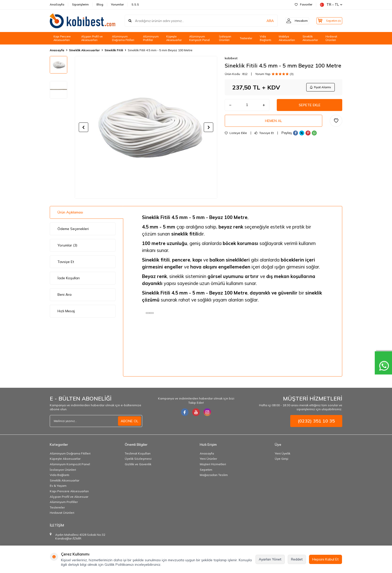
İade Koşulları (69, 278)
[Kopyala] (152, 313)
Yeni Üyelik (282, 453)
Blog (100, 4)
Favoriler (303, 4)
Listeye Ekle (236, 134)
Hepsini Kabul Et (325, 559)
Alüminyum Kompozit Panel (199, 38)
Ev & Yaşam (58, 486)
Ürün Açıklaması (70, 212)
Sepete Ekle (309, 106)
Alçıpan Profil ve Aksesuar (69, 497)
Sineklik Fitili (114, 50)
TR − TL (331, 5)
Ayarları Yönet (270, 559)
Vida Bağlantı (265, 38)
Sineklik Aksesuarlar (310, 38)
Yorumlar (117, 4)
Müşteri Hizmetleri (213, 464)
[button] (83, 127)
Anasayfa (57, 50)
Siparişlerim (80, 4)
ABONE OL (129, 421)
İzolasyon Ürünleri (225, 38)
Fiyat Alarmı (320, 87)
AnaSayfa (57, 4)
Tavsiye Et (264, 134)
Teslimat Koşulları (138, 453)
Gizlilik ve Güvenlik (138, 464)
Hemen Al (273, 122)
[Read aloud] (148, 313)
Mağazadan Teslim (214, 475)
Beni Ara (64, 294)
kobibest (231, 58)
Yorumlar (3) (67, 245)
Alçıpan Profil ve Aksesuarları (92, 38)
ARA (264, 21)
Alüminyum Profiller (151, 38)
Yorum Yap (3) (274, 74)
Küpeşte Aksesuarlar (174, 38)
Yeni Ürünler (208, 459)
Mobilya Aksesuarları (287, 38)
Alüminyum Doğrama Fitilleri (123, 38)
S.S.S (135, 4)
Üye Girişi (281, 459)
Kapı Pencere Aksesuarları (62, 38)
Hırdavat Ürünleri (331, 38)
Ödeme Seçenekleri (73, 229)
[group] (146, 127)
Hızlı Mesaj (66, 311)
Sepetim (206, 470)
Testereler (246, 38)
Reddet (297, 559)
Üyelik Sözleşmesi (138, 459)
